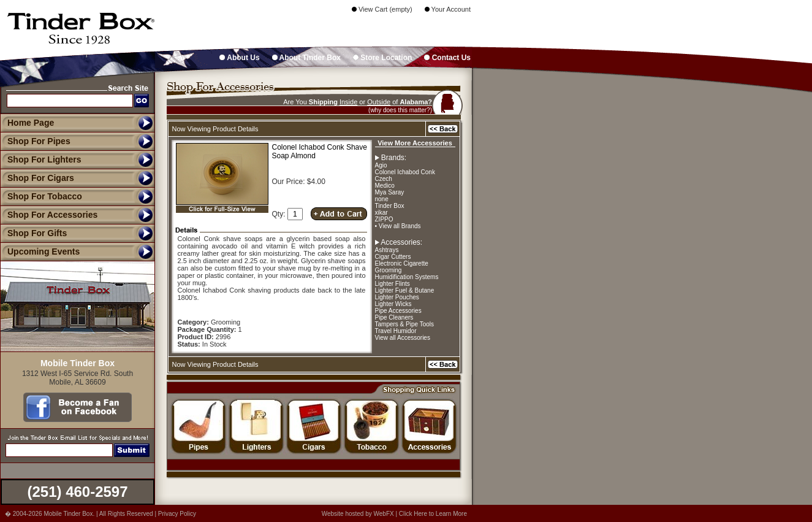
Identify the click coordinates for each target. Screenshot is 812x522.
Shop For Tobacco (41, 196)
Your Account (448, 9)
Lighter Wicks (393, 304)
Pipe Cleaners (394, 317)
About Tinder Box (306, 58)
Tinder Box (390, 206)
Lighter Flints (393, 284)
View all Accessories (403, 338)
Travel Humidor (396, 331)
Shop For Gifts (33, 233)
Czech (384, 179)
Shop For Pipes (35, 141)
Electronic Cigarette (402, 263)
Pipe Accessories (398, 311)
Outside (379, 102)
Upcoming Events (40, 251)
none (382, 199)
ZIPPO (384, 219)
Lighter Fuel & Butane (405, 290)
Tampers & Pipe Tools (405, 324)
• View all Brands (398, 226)
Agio (381, 165)
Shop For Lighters (41, 159)
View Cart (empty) (382, 9)
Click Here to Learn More (433, 514)
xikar (381, 213)
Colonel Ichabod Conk (405, 172)
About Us (239, 58)
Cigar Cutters (393, 257)
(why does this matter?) (400, 110)
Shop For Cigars (37, 178)
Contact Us (447, 58)
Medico (385, 186)
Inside (348, 102)
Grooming (389, 270)
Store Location (382, 58)
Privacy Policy (177, 514)
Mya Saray (390, 192)
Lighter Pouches (397, 297)
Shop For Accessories (49, 215)
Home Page (31, 123)
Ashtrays (387, 250)
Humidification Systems (407, 277)
